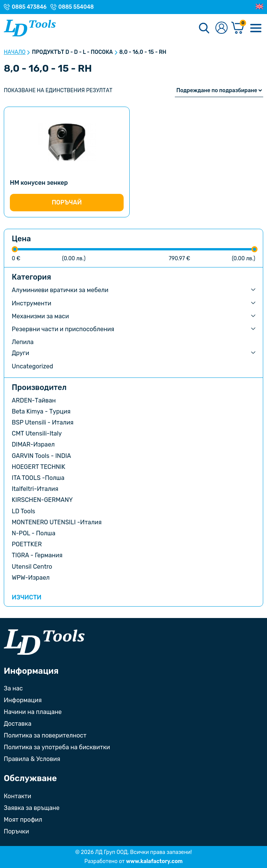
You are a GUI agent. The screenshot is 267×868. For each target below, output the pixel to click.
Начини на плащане (33, 712)
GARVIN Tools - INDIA (41, 456)
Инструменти (31, 303)
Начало (15, 52)
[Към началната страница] (44, 642)
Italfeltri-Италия (35, 489)
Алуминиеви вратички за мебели (60, 290)
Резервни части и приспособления (63, 329)
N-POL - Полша (34, 533)
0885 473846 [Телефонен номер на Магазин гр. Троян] (29, 7)
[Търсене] (204, 28)
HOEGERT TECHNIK (38, 467)
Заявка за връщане (32, 808)
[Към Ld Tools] (30, 28)
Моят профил (23, 820)
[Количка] (238, 28)
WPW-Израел (31, 578)
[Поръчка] (219, 90)
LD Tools (24, 511)
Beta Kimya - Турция (41, 411)
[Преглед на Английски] (259, 7)
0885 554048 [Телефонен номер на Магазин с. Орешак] (76, 7)
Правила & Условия (32, 759)
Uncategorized (32, 366)
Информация (23, 700)
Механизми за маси (40, 316)
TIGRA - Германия (37, 555)
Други (20, 353)
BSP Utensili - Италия (43, 422)
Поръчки (16, 831)
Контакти (17, 796)
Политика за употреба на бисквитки (57, 747)
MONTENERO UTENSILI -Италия (57, 522)
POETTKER (27, 544)
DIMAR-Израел (33, 444)
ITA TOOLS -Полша (38, 478)
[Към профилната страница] (221, 28)
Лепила (23, 342)
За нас (13, 688)
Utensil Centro (32, 567)
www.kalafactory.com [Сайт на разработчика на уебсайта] (154, 861)
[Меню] (256, 28)
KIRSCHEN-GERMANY (42, 500)
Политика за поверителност (45, 735)
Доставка (18, 724)
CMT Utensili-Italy (37, 433)
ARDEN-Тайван (34, 400)
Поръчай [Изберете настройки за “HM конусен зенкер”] (67, 202)
